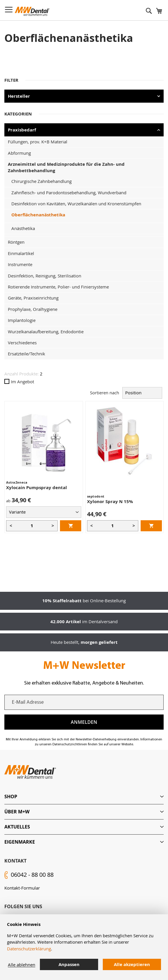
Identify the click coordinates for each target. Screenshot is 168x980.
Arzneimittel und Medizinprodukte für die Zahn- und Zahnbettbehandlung (66, 167)
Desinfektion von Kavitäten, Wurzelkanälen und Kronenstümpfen (76, 204)
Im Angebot (19, 382)
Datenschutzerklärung (29, 949)
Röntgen (16, 242)
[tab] (84, 797)
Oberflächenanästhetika (38, 215)
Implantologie (22, 320)
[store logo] (32, 11)
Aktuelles (17, 827)
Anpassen (69, 964)
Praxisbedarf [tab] (22, 130)
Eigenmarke (20, 842)
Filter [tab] (11, 80)
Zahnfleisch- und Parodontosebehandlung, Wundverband (69, 193)
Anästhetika (23, 228)
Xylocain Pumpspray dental (37, 488)
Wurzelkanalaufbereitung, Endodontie (46, 332)
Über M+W (17, 812)
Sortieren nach (105, 393)
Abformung (19, 153)
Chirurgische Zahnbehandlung (41, 181)
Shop (11, 797)
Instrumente (20, 264)
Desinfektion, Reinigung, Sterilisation (45, 276)
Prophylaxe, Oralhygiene (33, 309)
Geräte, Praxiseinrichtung (33, 298)
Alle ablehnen (22, 965)
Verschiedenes (22, 343)
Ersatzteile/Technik (26, 354)
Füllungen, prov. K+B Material (38, 142)
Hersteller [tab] (19, 96)
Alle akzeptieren (132, 964)
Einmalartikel (21, 253)
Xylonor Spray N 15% (110, 501)
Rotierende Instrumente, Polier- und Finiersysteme (58, 287)
